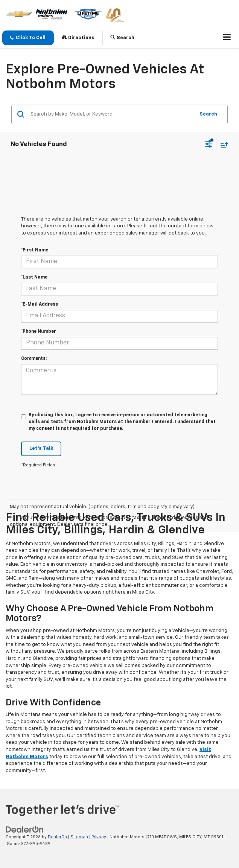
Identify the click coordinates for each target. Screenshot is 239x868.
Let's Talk (41, 448)
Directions (78, 37)
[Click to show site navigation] (227, 38)
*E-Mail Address (40, 305)
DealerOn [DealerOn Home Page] (57, 837)
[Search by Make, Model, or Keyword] (111, 114)
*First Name (35, 250)
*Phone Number (39, 332)
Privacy (99, 837)
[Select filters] (209, 145)
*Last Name (34, 277)
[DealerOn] (25, 829)
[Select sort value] (222, 145)
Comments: (34, 359)
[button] (28, 38)
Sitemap (79, 837)
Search (208, 114)
